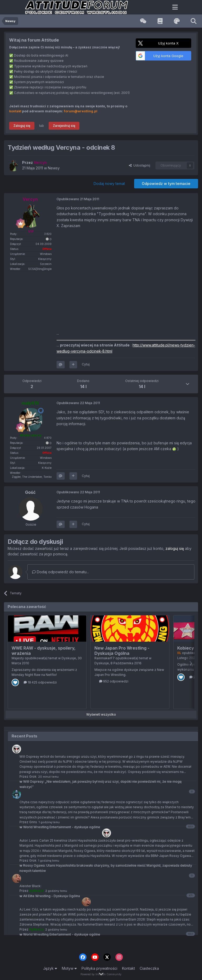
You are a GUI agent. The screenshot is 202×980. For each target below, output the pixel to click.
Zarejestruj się (64, 126)
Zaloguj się (22, 126)
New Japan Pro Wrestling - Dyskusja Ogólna (122, 651)
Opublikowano (78, 199)
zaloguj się (175, 548)
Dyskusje (69, 658)
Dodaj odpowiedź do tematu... (60, 572)
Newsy (54, 168)
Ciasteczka (149, 968)
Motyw (69, 968)
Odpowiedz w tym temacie (166, 184)
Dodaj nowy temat (109, 184)
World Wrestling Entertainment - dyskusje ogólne (60, 934)
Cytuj (86, 364)
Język (50, 968)
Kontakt (128, 968)
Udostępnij (140, 165)
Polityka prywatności (99, 968)
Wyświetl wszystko (101, 714)
